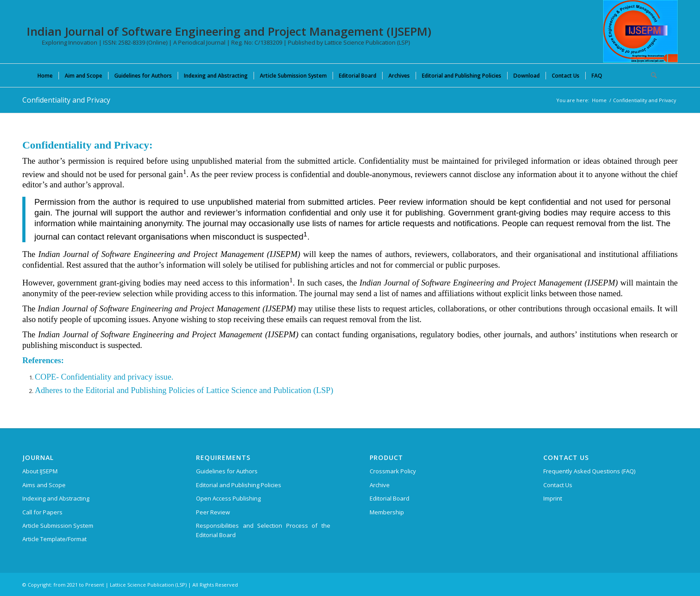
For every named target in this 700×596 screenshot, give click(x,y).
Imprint (553, 498)
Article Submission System (58, 526)
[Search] (651, 75)
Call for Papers (42, 512)
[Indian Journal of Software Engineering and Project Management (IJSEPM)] (640, 31)
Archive (380, 485)
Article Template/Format (54, 539)
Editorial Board (390, 498)
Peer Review (213, 512)
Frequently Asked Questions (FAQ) (589, 471)
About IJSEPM (40, 471)
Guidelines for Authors (227, 471)
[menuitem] (45, 75)
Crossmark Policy (393, 471)
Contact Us (558, 485)
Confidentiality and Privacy (66, 100)
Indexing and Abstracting (56, 498)
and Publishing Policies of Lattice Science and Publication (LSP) (224, 390)
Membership (387, 512)
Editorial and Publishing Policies (239, 485)
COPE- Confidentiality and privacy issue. (104, 377)
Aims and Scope (44, 485)
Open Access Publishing (228, 498)
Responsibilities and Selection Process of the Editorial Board (263, 530)
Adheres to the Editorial (75, 390)
